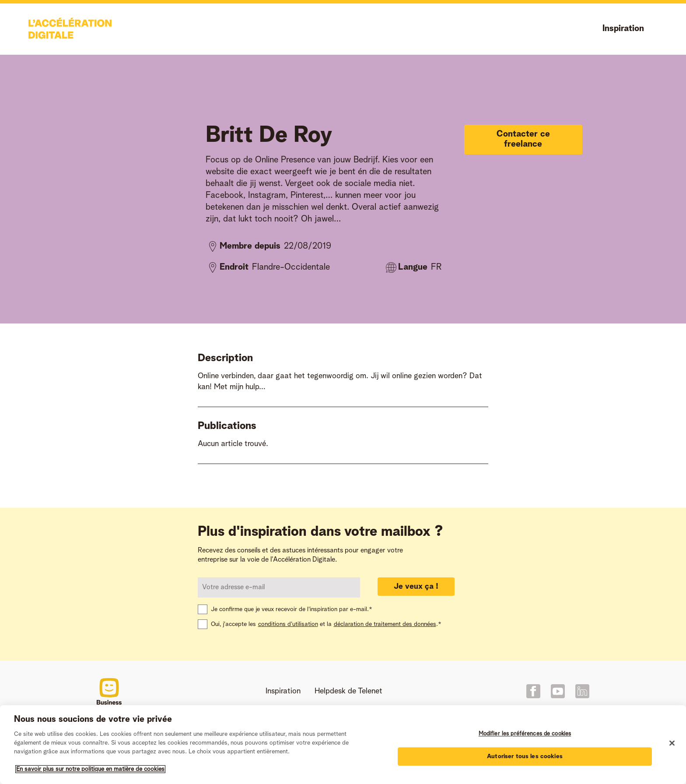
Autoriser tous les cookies (525, 756)
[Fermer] (672, 743)
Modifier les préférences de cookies (525, 734)
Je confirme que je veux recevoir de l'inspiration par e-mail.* (292, 609)
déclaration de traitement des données (385, 624)
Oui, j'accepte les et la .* (326, 624)
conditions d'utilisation (288, 624)
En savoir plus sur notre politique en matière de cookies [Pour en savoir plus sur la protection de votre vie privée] (90, 769)
